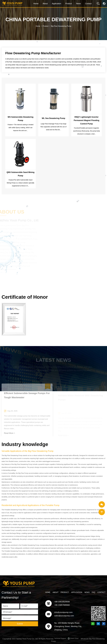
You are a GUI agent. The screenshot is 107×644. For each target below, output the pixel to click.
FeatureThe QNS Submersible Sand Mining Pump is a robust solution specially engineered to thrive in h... (21, 183)
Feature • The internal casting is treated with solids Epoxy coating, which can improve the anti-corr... (20, 128)
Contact (88, 4)
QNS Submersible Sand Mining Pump (20, 174)
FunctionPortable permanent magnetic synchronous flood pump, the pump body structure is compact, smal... (86, 131)
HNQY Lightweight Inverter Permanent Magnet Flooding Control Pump (86, 120)
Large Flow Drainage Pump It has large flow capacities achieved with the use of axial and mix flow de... (53, 127)
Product (69, 4)
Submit (20, 624)
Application (57, 4)
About (45, 4)
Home (36, 4)
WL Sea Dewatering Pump (54, 118)
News (78, 4)
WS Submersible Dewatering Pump (20, 119)
